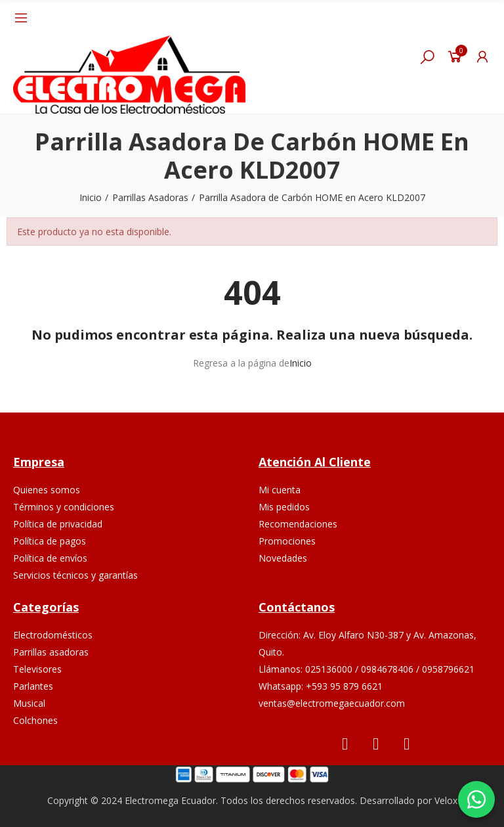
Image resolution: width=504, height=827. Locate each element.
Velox (446, 800)
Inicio (301, 363)
